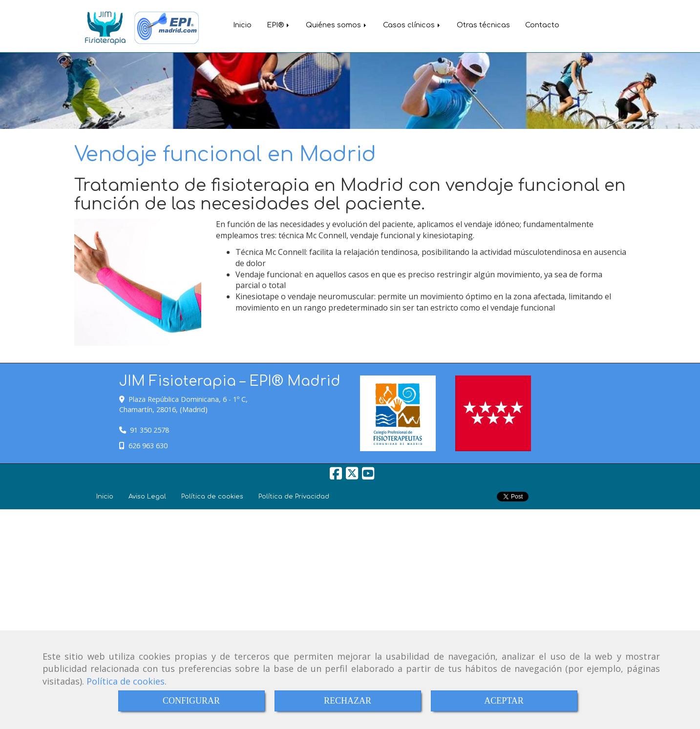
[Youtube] (368, 476)
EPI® (279, 25)
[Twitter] (352, 476)
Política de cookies (126, 681)
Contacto (542, 25)
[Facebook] (336, 476)
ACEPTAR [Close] (504, 701)
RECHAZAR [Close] (348, 701)
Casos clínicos (412, 25)
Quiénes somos (337, 25)
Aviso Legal (147, 497)
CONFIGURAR (191, 701)
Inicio (242, 25)
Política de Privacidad (294, 497)
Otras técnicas (483, 25)
